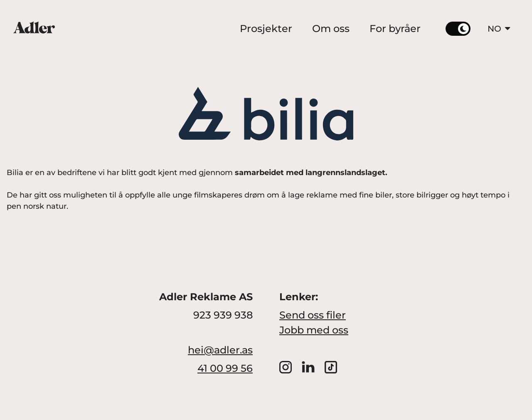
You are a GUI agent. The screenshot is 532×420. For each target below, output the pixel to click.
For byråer (395, 28)
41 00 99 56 (225, 368)
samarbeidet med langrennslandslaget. (311, 173)
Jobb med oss (314, 330)
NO (500, 29)
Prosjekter (266, 28)
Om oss (331, 28)
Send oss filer (313, 315)
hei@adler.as (220, 350)
